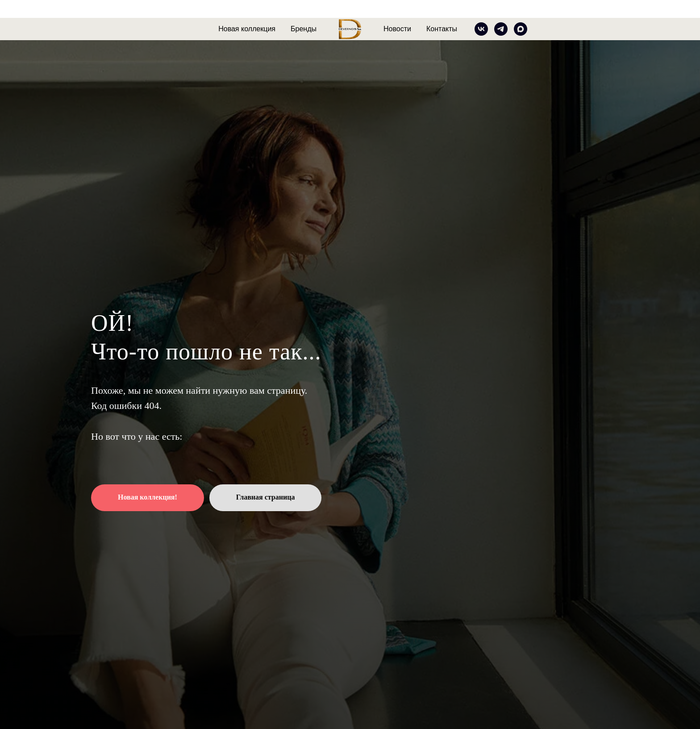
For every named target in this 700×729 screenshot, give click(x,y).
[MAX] (521, 29)
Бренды (304, 29)
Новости (397, 29)
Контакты (442, 29)
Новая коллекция (247, 29)
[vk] (481, 29)
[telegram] (501, 29)
